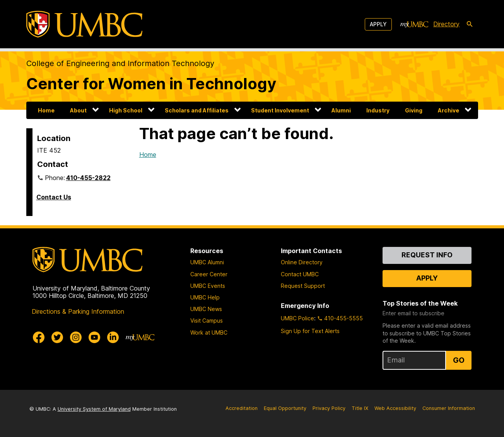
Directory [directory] (446, 24)
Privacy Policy (329, 408)
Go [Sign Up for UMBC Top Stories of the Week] (459, 360)
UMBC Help (205, 297)
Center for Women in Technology (151, 84)
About (78, 110)
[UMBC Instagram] (76, 337)
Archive (448, 110)
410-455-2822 (88, 178)
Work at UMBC (209, 332)
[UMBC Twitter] (57, 337)
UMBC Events (208, 286)
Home (46, 110)
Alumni (341, 110)
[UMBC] (84, 24)
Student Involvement (280, 110)
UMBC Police (297, 318)
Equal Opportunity (285, 408)
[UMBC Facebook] (39, 337)
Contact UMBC (300, 274)
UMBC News (206, 309)
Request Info (427, 255)
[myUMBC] (414, 24)
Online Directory (302, 262)
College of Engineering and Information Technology (120, 63)
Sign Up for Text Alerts (310, 331)
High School (126, 110)
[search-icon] (470, 24)
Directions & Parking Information (78, 311)
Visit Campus (207, 321)
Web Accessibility (395, 408)
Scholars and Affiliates (197, 110)
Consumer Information (449, 408)
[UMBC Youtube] (94, 337)
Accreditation (242, 408)
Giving (414, 110)
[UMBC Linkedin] (113, 337)
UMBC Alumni (207, 262)
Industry (378, 110)
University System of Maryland (94, 409)
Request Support (303, 286)
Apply (378, 24)
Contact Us (54, 197)
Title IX (360, 408)
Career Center (209, 274)
